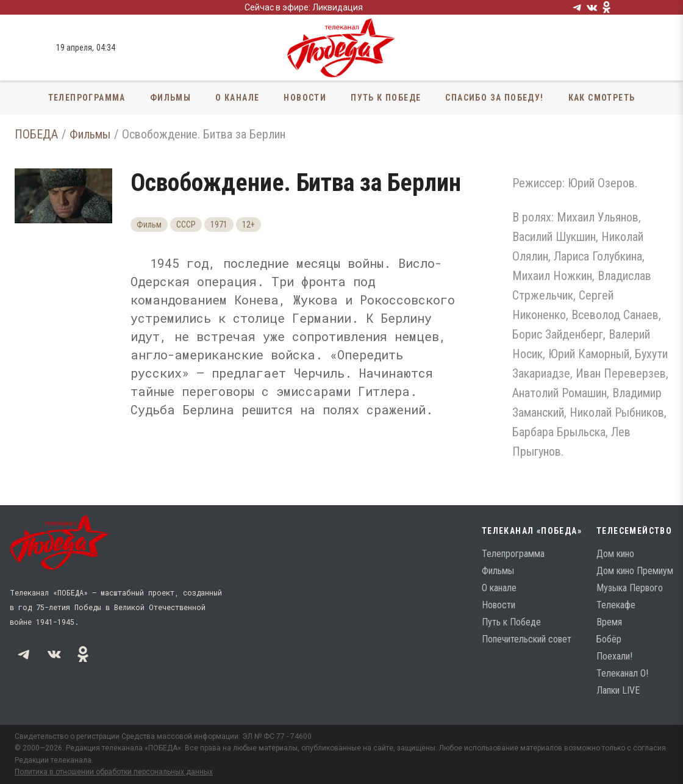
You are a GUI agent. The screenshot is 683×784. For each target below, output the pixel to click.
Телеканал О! (622, 673)
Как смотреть (602, 98)
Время (609, 622)
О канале (237, 98)
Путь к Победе (386, 98)
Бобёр (609, 639)
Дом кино (615, 554)
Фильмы (170, 98)
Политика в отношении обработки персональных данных (114, 772)
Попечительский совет (527, 639)
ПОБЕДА (36, 134)
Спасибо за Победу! (494, 98)
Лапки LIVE (618, 690)
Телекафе (616, 605)
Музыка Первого (630, 588)
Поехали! (614, 656)
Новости (305, 98)
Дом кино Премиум (635, 571)
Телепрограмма (87, 98)
